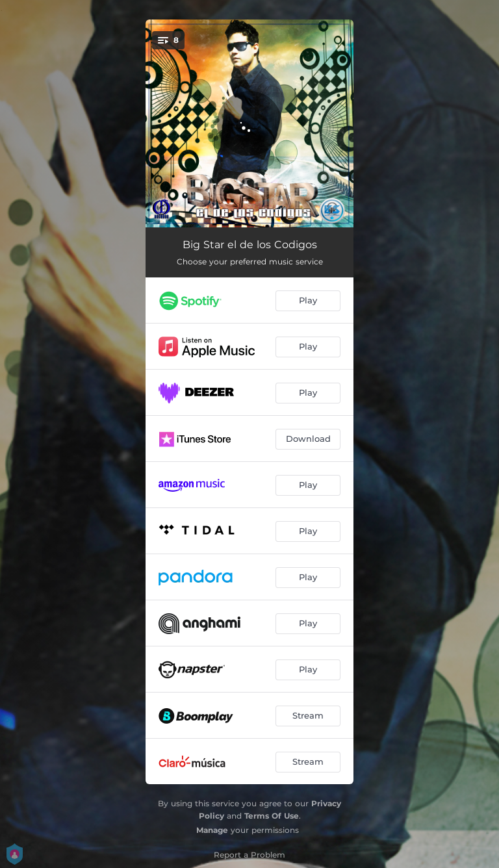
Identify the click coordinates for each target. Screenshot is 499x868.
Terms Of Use (272, 816)
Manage (212, 830)
